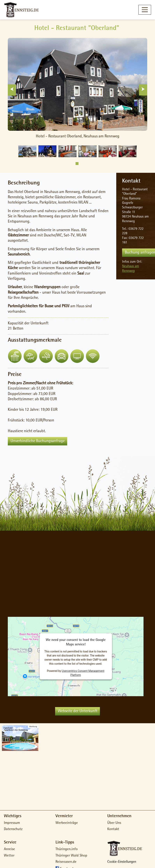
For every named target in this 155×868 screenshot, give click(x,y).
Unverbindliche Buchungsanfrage (38, 441)
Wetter (9, 856)
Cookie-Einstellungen (122, 862)
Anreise (9, 849)
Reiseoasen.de (66, 862)
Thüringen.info (67, 849)
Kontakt (113, 829)
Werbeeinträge (67, 823)
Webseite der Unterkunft (78, 711)
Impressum (12, 823)
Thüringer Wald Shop (71, 856)
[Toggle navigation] (145, 10)
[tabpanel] (27, 151)
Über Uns (114, 823)
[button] (15, 356)
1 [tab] (77, 164)
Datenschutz (13, 829)
